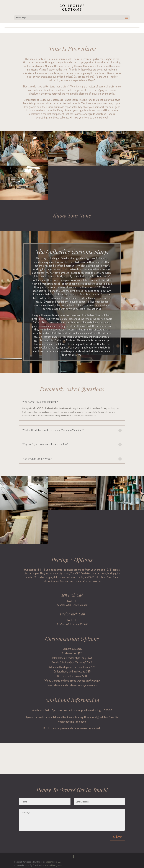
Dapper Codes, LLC (53, 862)
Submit (117, 837)
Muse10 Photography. (53, 865)
